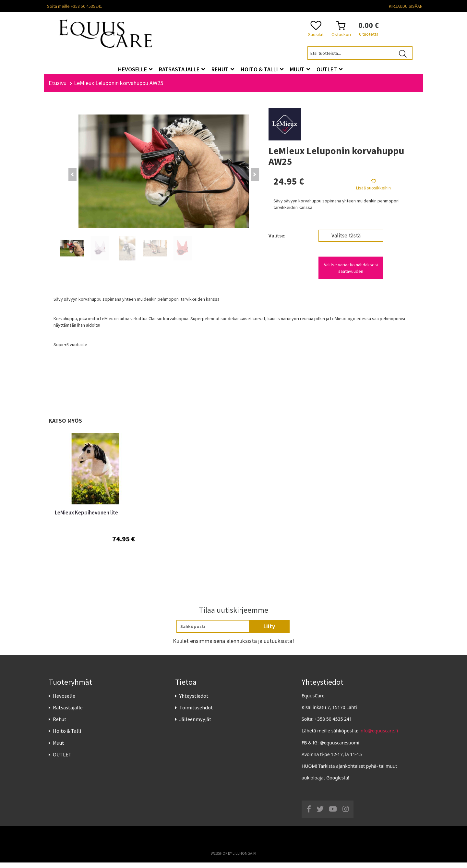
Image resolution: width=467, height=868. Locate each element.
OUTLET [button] (329, 69)
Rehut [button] (223, 69)
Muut (59, 748)
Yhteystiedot (194, 701)
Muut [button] (300, 69)
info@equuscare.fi (379, 736)
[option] (95, 509)
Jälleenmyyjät (195, 725)
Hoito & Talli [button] (262, 69)
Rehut (60, 725)
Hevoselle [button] (135, 69)
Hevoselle (64, 701)
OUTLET (62, 760)
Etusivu (58, 88)
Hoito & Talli (67, 737)
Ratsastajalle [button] (182, 69)
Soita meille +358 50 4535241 (75, 6)
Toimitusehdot (196, 713)
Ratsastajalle (68, 713)
